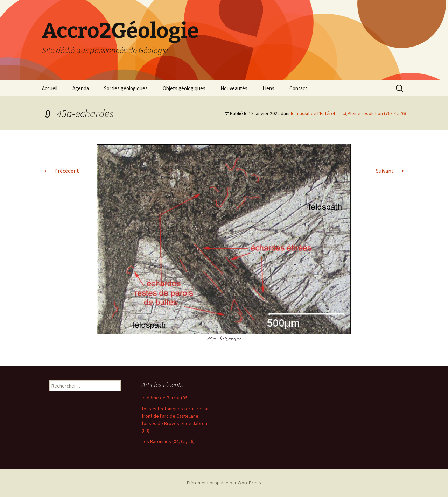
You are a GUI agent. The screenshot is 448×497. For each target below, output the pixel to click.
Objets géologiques (184, 88)
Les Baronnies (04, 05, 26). (169, 441)
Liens (268, 88)
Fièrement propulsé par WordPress (224, 483)
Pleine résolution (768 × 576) (377, 113)
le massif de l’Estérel (313, 113)
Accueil (50, 88)
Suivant (391, 171)
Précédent (61, 171)
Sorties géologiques (126, 88)
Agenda (81, 88)
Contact (298, 88)
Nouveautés (234, 88)
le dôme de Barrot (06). (166, 398)
